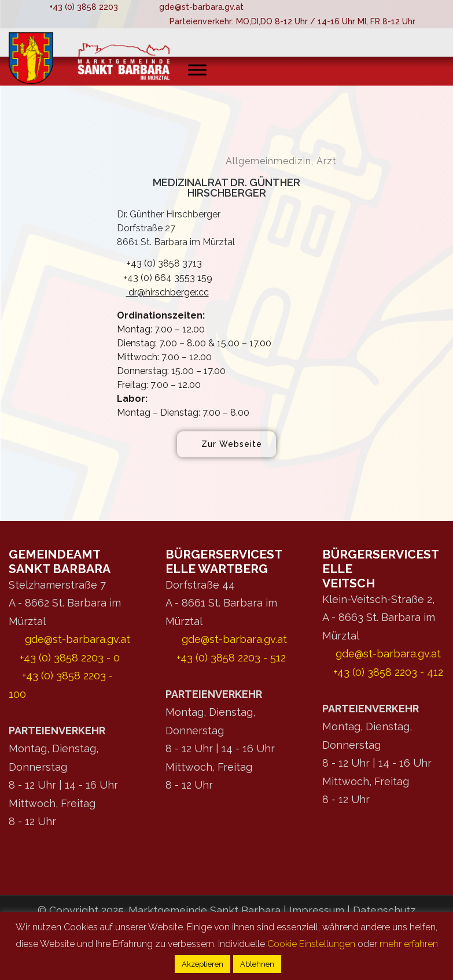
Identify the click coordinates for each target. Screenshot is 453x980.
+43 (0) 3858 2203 (84, 7)
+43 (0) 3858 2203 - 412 (388, 672)
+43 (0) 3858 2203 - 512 (231, 658)
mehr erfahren (409, 944)
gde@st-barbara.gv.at (201, 7)
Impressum (318, 910)
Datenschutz (384, 910)
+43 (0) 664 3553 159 (165, 278)
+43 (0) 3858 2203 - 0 (70, 658)
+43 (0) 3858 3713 (159, 263)
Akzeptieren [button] (202, 964)
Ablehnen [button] (257, 964)
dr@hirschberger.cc (163, 292)
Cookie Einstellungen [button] (311, 944)
